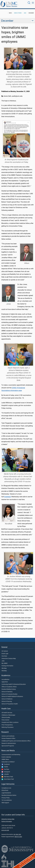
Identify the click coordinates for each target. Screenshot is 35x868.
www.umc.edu (5, 830)
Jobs (3, 661)
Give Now (4, 656)
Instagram (6, 772)
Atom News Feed (8, 779)
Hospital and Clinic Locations (10, 722)
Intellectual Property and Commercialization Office (16, 741)
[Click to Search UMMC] (29, 3)
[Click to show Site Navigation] (33, 3)
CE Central (5, 651)
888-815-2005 (18, 837)
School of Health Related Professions (12, 697)
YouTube (5, 769)
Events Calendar (6, 757)
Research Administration (9, 743)
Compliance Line (6, 788)
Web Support (5, 803)
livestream (8, 497)
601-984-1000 (17, 834)
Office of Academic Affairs (9, 687)
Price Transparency (7, 725)
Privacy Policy (6, 798)
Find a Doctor (5, 720)
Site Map (4, 668)
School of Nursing (7, 701)
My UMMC (5, 663)
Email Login (5, 654)
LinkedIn (5, 774)
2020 (25, 13)
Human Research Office (8, 738)
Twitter (5, 767)
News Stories (12, 6)
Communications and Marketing (11, 755)
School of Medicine (7, 699)
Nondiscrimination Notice (9, 795)
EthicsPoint (5, 790)
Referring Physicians (8, 727)
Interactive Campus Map (9, 659)
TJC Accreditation (7, 800)
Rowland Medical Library (9, 689)
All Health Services (7, 713)
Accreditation (5, 680)
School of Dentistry (7, 692)
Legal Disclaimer (6, 793)
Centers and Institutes (8, 736)
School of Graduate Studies (9, 694)
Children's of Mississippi (8, 715)
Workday (4, 671)
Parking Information (7, 666)
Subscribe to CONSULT (8, 762)
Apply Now (5, 682)
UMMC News (5, 759)
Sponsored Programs (8, 746)
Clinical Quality (6, 718)
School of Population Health (10, 704)
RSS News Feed (7, 777)
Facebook (6, 764)
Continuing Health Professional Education (14, 684)
